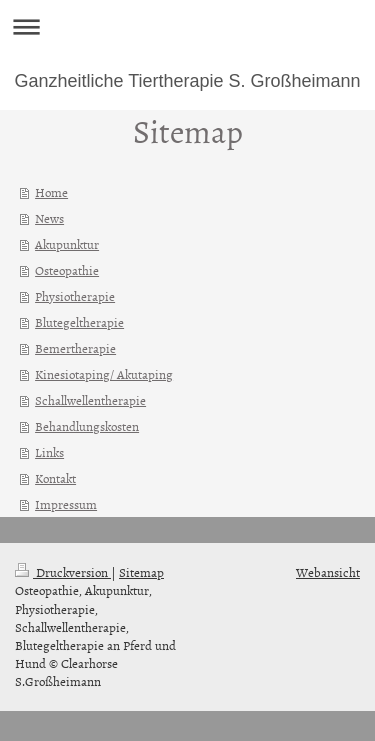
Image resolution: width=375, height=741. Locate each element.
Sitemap (141, 572)
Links (49, 452)
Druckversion (63, 572)
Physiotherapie (75, 296)
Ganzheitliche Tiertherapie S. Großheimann (187, 81)
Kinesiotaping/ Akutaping (104, 374)
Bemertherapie (75, 348)
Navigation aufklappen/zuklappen (187, 26)
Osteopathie (67, 270)
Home (51, 192)
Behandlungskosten (87, 426)
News (49, 218)
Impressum (66, 504)
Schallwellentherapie (90, 400)
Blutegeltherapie (79, 322)
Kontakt (55, 478)
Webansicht (328, 572)
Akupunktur (67, 244)
